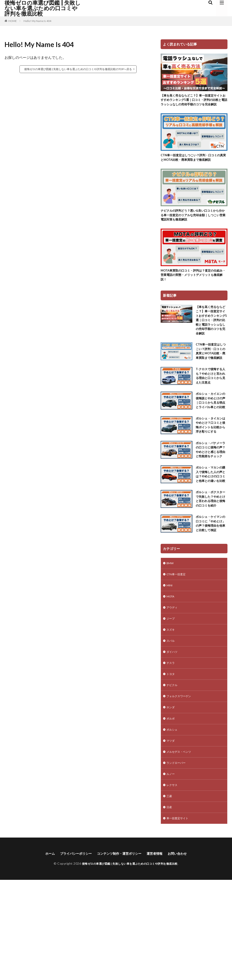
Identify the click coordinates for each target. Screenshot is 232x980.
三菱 (170, 894)
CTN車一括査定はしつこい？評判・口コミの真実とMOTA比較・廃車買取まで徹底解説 (193, 168)
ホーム (42, 953)
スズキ (171, 718)
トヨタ (171, 765)
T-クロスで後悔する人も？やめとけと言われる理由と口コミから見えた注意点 (211, 412)
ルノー (171, 870)
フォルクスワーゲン (181, 788)
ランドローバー (178, 859)
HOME (13, 21)
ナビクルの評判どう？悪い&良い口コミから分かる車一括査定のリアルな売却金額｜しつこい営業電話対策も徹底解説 (193, 230)
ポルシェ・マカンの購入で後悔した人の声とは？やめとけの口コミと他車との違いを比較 (211, 539)
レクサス (173, 882)
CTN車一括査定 (178, 659)
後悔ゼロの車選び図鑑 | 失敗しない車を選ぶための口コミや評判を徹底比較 (43, 8)
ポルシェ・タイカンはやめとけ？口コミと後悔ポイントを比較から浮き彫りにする (211, 474)
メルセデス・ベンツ (181, 847)
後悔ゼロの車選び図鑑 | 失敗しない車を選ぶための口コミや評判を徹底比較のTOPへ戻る (78, 69)
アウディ (173, 694)
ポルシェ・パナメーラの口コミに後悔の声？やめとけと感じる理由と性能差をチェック (211, 506)
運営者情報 (159, 953)
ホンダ (171, 800)
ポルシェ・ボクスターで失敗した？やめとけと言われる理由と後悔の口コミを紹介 (211, 571)
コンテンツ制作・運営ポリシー (120, 953)
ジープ (171, 706)
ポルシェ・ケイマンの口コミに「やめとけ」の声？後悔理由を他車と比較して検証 (211, 603)
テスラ (171, 753)
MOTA (171, 682)
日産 (170, 906)
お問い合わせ (184, 953)
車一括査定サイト (179, 917)
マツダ (171, 835)
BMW (170, 647)
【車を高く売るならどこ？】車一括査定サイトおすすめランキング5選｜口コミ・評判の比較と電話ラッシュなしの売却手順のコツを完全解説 (194, 104)
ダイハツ (173, 741)
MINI (170, 671)
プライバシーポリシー (71, 953)
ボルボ (171, 812)
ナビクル (173, 776)
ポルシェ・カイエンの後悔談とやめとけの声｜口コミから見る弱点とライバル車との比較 (211, 442)
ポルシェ (173, 823)
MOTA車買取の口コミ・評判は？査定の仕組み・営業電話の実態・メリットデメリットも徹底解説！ (193, 292)
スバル (171, 729)
